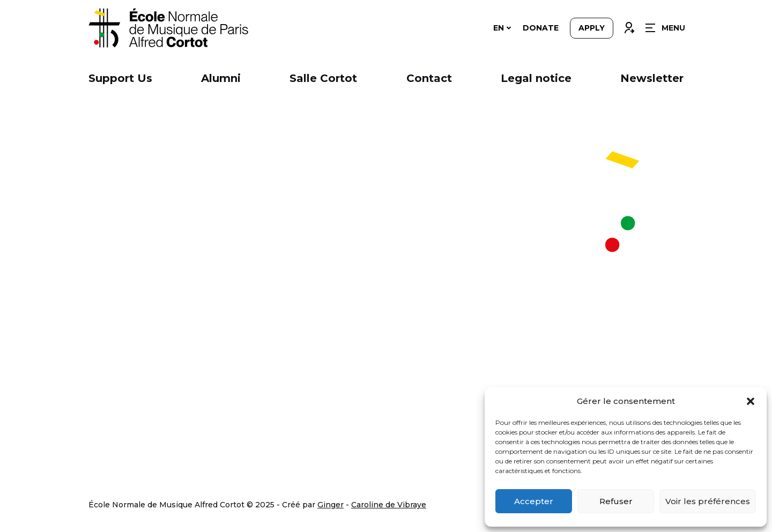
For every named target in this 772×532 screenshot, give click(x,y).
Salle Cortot (323, 78)
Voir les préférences (708, 501)
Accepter (534, 501)
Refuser (616, 501)
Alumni (221, 78)
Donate (541, 28)
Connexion (629, 25)
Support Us (120, 78)
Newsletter (652, 78)
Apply (592, 28)
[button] (751, 401)
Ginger (331, 505)
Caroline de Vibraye (389, 505)
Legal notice (536, 78)
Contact (429, 78)
